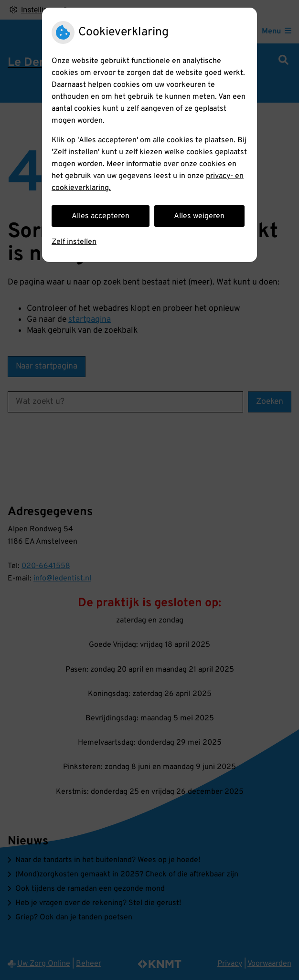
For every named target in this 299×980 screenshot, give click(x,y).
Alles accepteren (101, 216)
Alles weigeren (199, 216)
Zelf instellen (74, 242)
